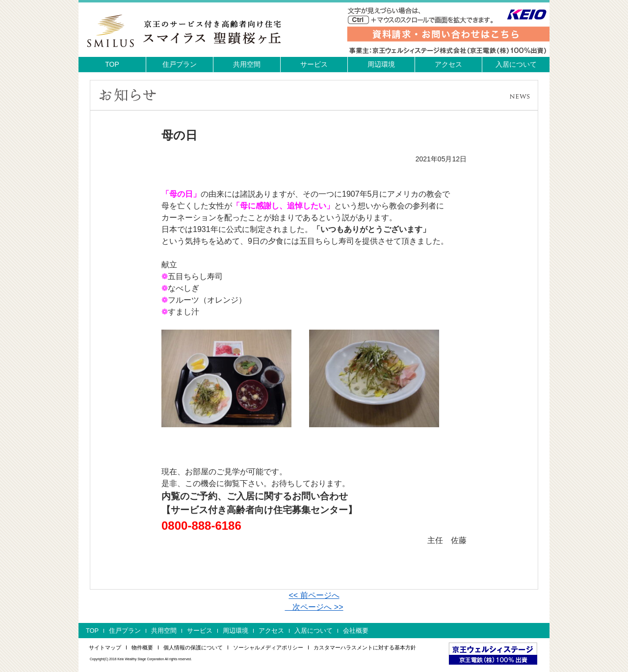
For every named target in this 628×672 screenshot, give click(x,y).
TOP (112, 64)
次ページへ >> (314, 607)
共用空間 (247, 64)
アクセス (448, 64)
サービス (314, 64)
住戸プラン (180, 64)
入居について (516, 64)
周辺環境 (381, 64)
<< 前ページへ (314, 595)
